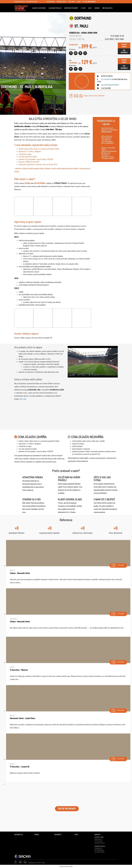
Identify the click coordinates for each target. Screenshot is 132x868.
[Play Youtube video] (93, 362)
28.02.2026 (118, 662)
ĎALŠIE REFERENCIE (67, 809)
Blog (90, 8)
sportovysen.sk (32, 2)
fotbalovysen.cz (20, 2)
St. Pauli (81, 26)
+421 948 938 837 (89, 2)
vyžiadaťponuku (124, 46)
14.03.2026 (118, 565)
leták (98, 454)
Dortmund (83, 18)
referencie (51, 2)
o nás (79, 2)
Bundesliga (74, 33)
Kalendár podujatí (55, 8)
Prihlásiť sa (107, 8)
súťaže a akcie (61, 2)
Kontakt (97, 8)
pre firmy (72, 2)
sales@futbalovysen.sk (110, 85)
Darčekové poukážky (71, 8)
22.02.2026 (118, 758)
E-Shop (83, 8)
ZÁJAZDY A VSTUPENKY (39, 8)
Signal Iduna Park (89, 33)
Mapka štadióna (107, 132)
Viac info (23, 399)
